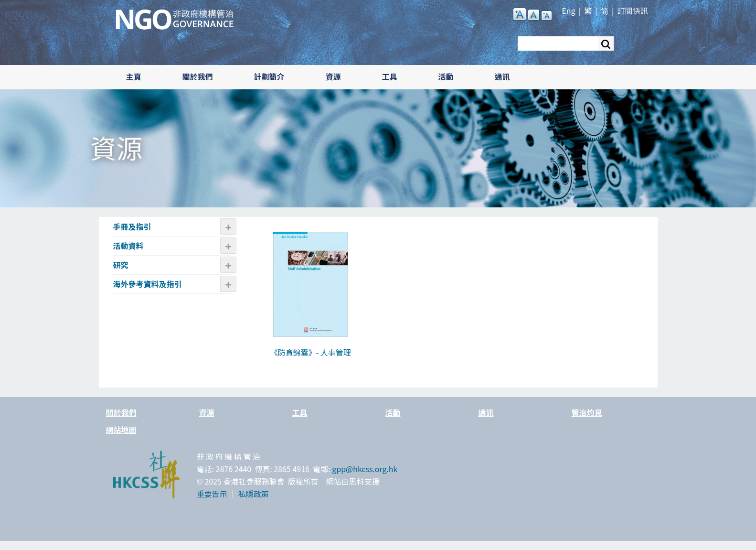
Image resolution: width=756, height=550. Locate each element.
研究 (121, 265)
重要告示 (212, 494)
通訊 (502, 76)
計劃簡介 (269, 76)
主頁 (134, 76)
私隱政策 (254, 494)
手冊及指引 (132, 226)
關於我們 (198, 76)
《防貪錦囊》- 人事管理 (311, 352)
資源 (333, 76)
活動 (446, 76)
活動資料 (128, 246)
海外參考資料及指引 (148, 284)
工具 (390, 76)
